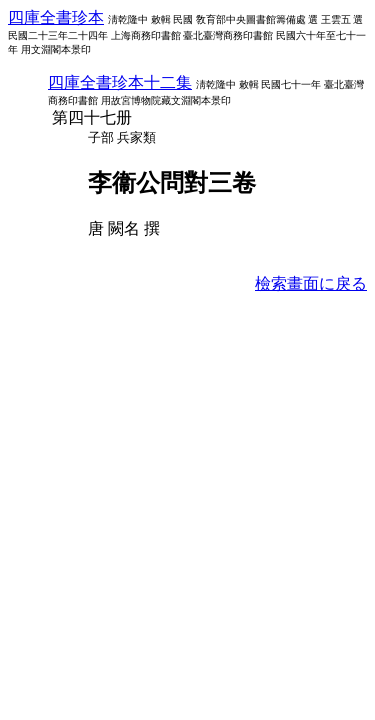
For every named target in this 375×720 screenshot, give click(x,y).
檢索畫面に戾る (311, 283)
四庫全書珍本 (56, 17)
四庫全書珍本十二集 (120, 82)
